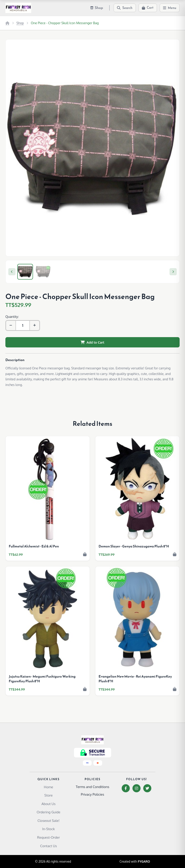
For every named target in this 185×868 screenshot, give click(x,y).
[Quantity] (23, 325)
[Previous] (12, 272)
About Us (49, 804)
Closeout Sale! (48, 821)
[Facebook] (126, 788)
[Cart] (148, 8)
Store (49, 795)
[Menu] (170, 8)
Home (48, 787)
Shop (20, 23)
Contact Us (49, 846)
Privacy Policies (92, 794)
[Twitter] (147, 788)
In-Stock (48, 829)
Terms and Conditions (92, 787)
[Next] (173, 272)
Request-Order (49, 837)
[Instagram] (137, 788)
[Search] (125, 8)
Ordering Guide (48, 812)
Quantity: (12, 317)
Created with (135, 862)
